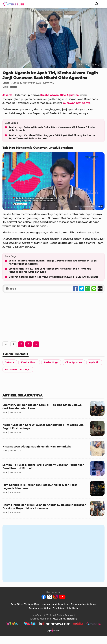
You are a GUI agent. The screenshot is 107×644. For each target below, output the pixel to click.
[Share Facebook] (75, 289)
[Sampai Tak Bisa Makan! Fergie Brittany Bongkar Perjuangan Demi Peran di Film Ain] (53, 470)
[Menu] (103, 4)
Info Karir (73, 608)
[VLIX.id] (30, 624)
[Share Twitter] (81, 289)
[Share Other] (100, 289)
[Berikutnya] (21, 344)
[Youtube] (62, 597)
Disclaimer (59, 608)
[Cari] (97, 4)
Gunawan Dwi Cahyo (77, 103)
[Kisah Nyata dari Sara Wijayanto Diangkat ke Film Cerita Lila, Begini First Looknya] (53, 430)
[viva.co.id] (14, 624)
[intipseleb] (93, 624)
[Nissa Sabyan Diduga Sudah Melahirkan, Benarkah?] (53, 450)
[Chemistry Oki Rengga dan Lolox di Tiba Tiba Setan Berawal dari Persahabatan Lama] (53, 410)
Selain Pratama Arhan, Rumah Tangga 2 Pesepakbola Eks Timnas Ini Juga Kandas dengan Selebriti (53, 262)
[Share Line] (94, 289)
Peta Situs (17, 604)
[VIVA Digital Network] (65, 619)
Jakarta (8, 95)
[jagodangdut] (53, 630)
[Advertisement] (53, 316)
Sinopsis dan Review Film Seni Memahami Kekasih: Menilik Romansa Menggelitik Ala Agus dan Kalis (50, 270)
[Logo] (13, 4)
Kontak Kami (49, 604)
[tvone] (54, 624)
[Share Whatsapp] (88, 289)
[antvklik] (78, 624)
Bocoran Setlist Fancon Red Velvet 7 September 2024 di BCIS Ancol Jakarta (53, 277)
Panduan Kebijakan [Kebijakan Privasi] (40, 608)
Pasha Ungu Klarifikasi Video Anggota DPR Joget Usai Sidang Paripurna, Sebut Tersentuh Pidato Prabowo (52, 137)
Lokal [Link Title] (6, 83)
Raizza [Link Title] (14, 87)
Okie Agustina (69, 95)
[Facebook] (44, 597)
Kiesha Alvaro (49, 95)
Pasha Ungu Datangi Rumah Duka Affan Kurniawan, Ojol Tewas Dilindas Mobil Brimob (52, 129)
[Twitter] (50, 597)
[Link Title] (10, 362)
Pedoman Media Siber (84, 604)
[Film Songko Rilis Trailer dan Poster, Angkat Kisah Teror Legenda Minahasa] (53, 490)
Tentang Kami (32, 604)
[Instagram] (55, 597)
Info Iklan (64, 604)
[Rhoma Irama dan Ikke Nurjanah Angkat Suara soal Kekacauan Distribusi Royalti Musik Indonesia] (53, 510)
